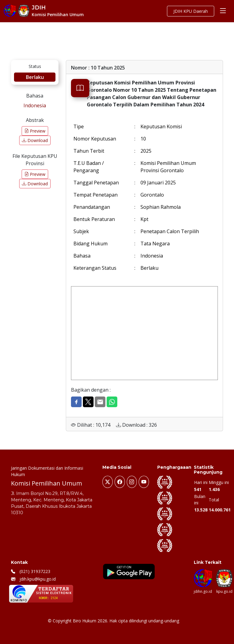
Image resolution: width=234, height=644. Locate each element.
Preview (35, 131)
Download (35, 140)
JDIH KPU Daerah (191, 11)
